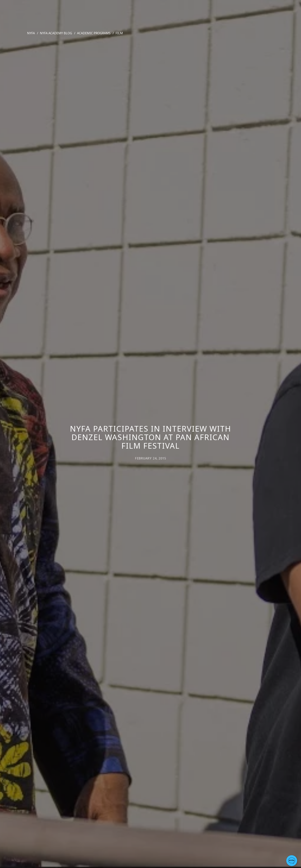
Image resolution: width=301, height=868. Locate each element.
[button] (292, 861)
